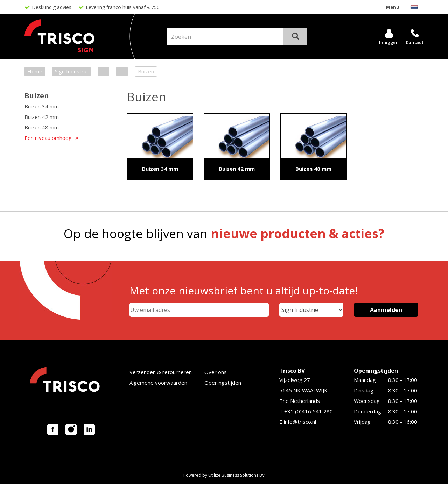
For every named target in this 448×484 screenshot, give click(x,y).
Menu (393, 7)
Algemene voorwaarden (158, 383)
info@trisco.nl (300, 422)
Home (35, 71)
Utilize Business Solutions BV (236, 475)
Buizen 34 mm (42, 106)
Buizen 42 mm (42, 117)
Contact (415, 42)
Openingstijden (223, 383)
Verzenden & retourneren (161, 372)
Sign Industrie (71, 71)
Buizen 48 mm (42, 127)
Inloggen (389, 42)
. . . (103, 71)
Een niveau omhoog (48, 138)
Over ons (216, 372)
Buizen (37, 96)
